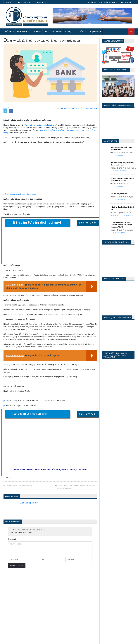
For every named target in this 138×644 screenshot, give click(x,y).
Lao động (37, 32)
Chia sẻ (6, 108)
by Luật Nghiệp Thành (71, 108)
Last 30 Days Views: (103, 590)
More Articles (69, 632)
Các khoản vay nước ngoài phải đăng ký (40, 125)
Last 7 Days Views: (103, 586)
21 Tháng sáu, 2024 (89, 108)
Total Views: (99, 594)
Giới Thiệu (9, 32)
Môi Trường (57, 32)
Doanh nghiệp (26, 486)
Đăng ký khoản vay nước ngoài (79, 486)
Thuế (46, 32)
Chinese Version (41, 2)
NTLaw (58, 488)
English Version (23, 2)
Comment (13, 539)
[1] (90, 138)
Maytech (50, 640)
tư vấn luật (68, 488)
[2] (37, 319)
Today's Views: (101, 582)
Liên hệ (9, 2)
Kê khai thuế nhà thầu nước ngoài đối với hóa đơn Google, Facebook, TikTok (122, 225)
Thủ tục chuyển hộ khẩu (119, 194)
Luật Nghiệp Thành (30, 503)
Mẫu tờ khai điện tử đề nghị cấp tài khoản (20, 194)
